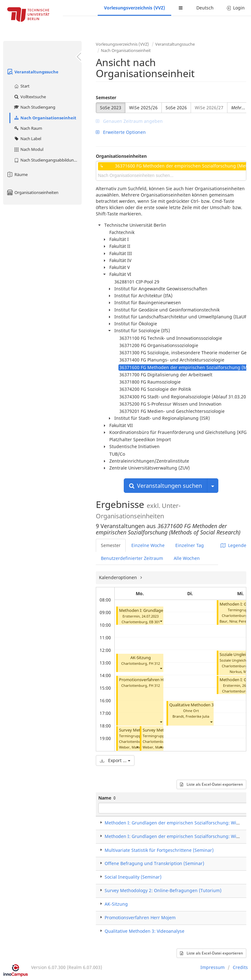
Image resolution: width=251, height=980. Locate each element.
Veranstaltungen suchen (166, 486)
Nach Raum (28, 128)
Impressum (213, 967)
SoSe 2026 (176, 108)
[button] (161, 621)
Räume (17, 174)
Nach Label (27, 139)
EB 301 (155, 622)
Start (22, 86)
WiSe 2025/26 (143, 108)
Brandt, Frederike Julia (191, 716)
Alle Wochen (187, 558)
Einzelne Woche (148, 545)
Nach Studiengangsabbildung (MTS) (48, 160)
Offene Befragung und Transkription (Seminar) (154, 863)
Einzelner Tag (190, 545)
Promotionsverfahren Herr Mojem (151, 680)
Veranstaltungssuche (32, 72)
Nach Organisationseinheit (45, 118)
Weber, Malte (130, 747)
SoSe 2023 (111, 108)
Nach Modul (28, 149)
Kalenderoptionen (119, 577)
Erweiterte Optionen (121, 132)
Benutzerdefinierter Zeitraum (132, 558)
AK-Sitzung (141, 658)
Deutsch (205, 8)
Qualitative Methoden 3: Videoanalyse (205, 705)
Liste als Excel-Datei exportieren (211, 784)
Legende (233, 545)
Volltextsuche (30, 97)
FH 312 (154, 663)
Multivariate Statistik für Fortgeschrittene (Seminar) (159, 850)
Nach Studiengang (34, 107)
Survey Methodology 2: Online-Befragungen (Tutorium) (163, 890)
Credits (240, 967)
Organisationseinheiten (32, 192)
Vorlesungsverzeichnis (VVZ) (134, 8)
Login (235, 8)
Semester (106, 97)
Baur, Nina (228, 621)
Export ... (115, 760)
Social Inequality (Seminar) (133, 877)
